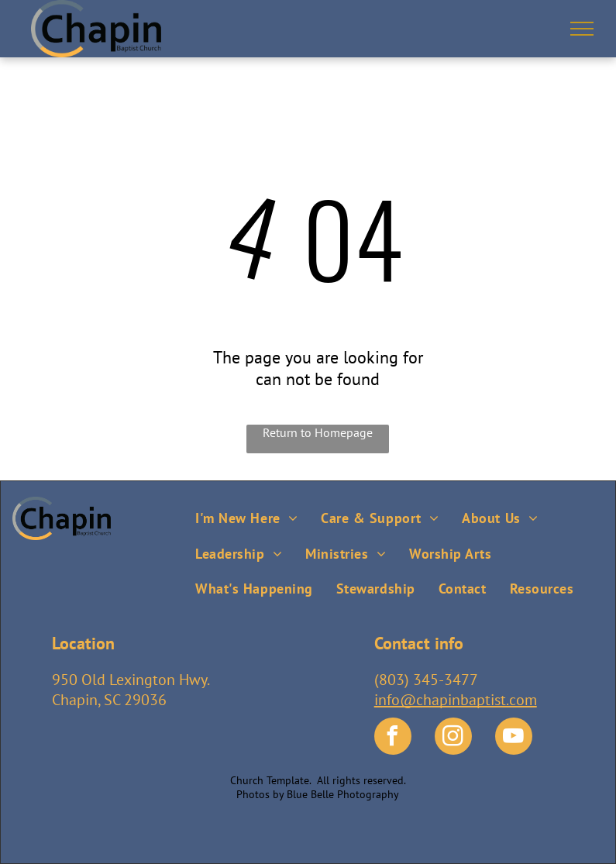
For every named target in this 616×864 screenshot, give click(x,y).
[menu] (582, 29)
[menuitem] (246, 514)
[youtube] (514, 738)
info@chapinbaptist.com (456, 700)
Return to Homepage (318, 432)
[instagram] (453, 738)
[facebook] (393, 738)
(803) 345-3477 (426, 680)
